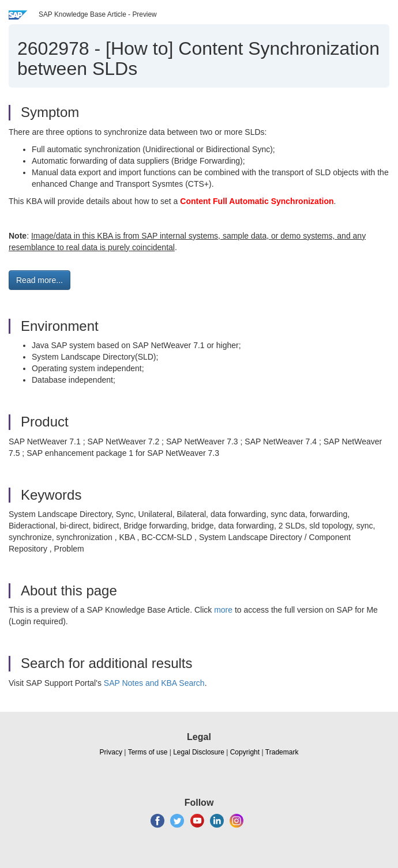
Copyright (245, 752)
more (223, 610)
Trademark (282, 752)
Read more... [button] (40, 280)
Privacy (111, 752)
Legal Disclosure (199, 752)
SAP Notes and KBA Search (154, 683)
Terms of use (148, 752)
